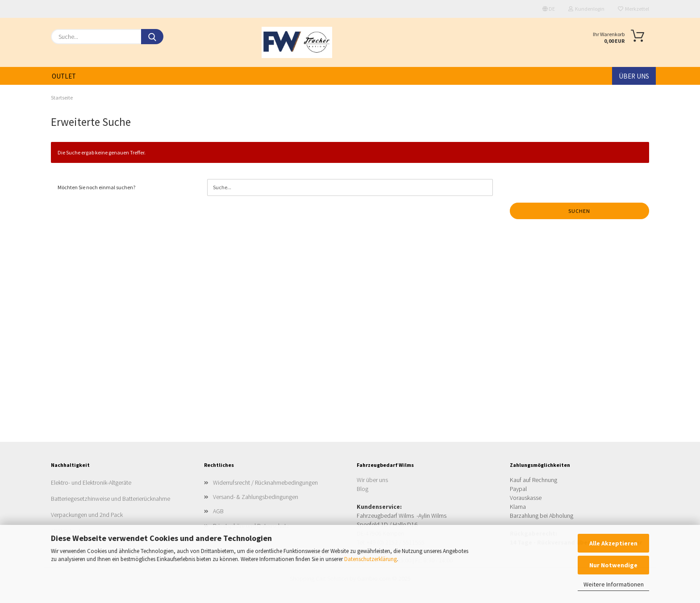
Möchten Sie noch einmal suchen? (96, 187)
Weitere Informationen (614, 584)
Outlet (64, 76)
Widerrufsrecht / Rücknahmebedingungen (265, 482)
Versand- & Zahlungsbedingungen (256, 497)
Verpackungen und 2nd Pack (87, 515)
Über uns (634, 76)
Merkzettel (633, 9)
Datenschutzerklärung (371, 559)
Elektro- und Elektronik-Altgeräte (91, 482)
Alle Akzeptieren (613, 543)
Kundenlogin (586, 9)
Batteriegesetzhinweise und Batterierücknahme (110, 499)
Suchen (579, 211)
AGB (218, 511)
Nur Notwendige (613, 565)
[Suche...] (152, 37)
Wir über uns (372, 480)
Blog (362, 489)
